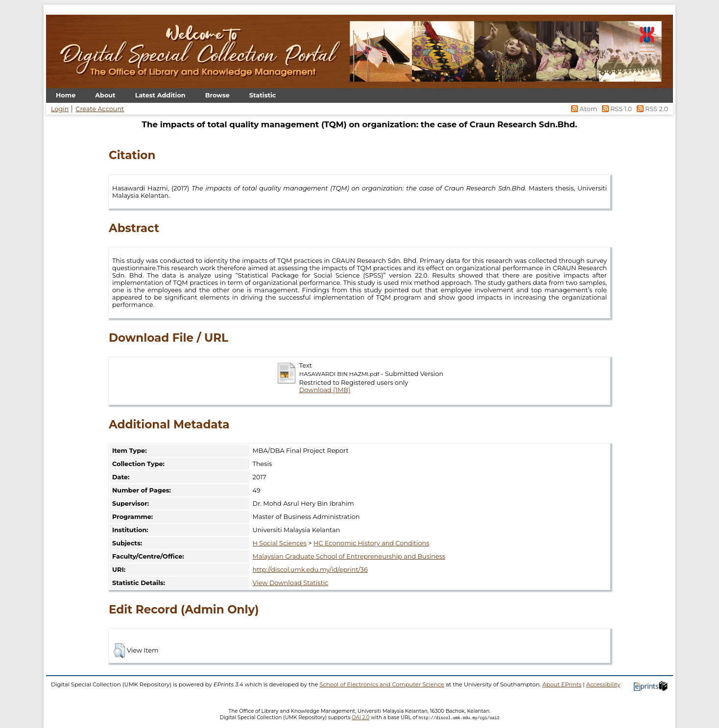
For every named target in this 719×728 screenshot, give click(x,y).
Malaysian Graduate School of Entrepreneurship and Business (349, 556)
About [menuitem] (105, 95)
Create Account (100, 109)
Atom (584, 109)
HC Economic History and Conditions (371, 543)
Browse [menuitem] (217, 95)
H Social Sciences (280, 543)
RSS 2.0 (651, 109)
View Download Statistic (291, 583)
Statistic (263, 95)
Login (60, 109)
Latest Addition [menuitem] (160, 95)
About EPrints (562, 684)
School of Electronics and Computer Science (382, 684)
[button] (119, 651)
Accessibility (603, 684)
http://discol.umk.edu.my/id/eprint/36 (310, 570)
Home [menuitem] (66, 95)
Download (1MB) (325, 390)
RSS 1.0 (616, 109)
